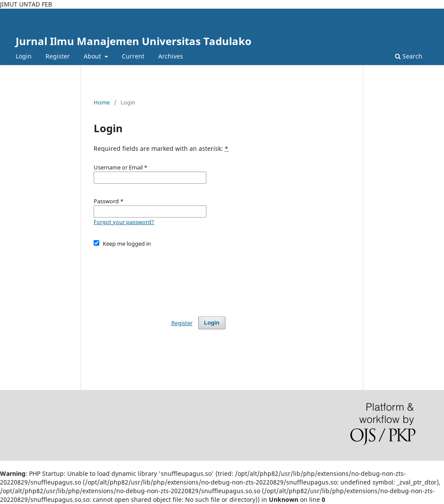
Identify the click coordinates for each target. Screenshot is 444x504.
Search (409, 56)
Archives (171, 56)
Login (24, 56)
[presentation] (160, 278)
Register (58, 56)
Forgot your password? (124, 222)
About (93, 56)
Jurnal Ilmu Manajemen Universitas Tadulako (134, 41)
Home (102, 102)
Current (133, 56)
